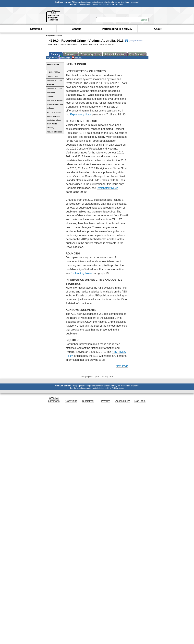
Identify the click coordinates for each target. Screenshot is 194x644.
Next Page (122, 366)
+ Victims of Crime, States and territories (54, 92)
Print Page (64, 58)
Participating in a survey (117, 29)
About (158, 29)
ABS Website (117, 5)
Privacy (105, 401)
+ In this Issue (53, 64)
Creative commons (54, 399)
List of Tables (55, 72)
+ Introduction (52, 76)
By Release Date (55, 36)
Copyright (71, 401)
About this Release (54, 132)
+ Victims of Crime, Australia (54, 82)
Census (77, 29)
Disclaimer (88, 401)
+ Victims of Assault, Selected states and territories (55, 104)
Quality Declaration (134, 41)
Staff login (140, 401)
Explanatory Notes (81, 115)
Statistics (36, 29)
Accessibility (123, 401)
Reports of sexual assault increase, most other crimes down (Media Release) (54, 120)
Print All (76, 58)
